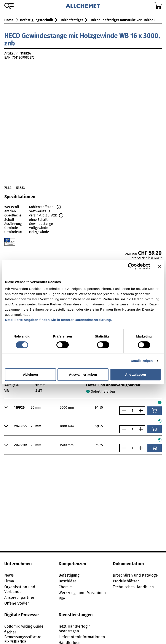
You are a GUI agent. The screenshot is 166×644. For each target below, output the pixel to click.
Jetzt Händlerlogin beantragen (75, 629)
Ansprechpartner (19, 597)
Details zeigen (142, 361)
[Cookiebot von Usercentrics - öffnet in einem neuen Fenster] (131, 266)
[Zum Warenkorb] (158, 6)
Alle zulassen (136, 374)
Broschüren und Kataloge (135, 575)
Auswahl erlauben (83, 374)
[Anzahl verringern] (123, 411)
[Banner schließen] (160, 266)
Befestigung (69, 575)
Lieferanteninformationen (82, 637)
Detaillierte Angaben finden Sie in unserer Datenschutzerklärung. (58, 320)
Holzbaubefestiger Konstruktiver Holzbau (122, 20)
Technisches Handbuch (133, 587)
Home (9, 20)
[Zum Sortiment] (9, 6)
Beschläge (68, 581)
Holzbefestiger (71, 20)
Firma (9, 581)
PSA (62, 599)
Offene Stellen (17, 603)
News (9, 575)
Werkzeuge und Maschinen (82, 593)
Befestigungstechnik (37, 20)
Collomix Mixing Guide (24, 626)
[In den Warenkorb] (155, 411)
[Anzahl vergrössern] (142, 411)
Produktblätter (126, 581)
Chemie (65, 587)
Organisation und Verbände (20, 589)
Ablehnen (30, 374)
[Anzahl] (132, 410)
